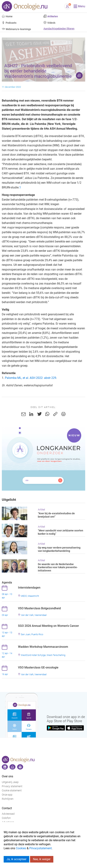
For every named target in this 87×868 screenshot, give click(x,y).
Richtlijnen (8, 799)
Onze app (7, 795)
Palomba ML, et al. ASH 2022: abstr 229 (31, 378)
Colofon (6, 818)
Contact (7, 808)
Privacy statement (12, 786)
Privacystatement (40, 848)
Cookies (21, 848)
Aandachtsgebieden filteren (59, 29)
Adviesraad (8, 814)
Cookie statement (12, 791)
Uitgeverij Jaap (10, 782)
